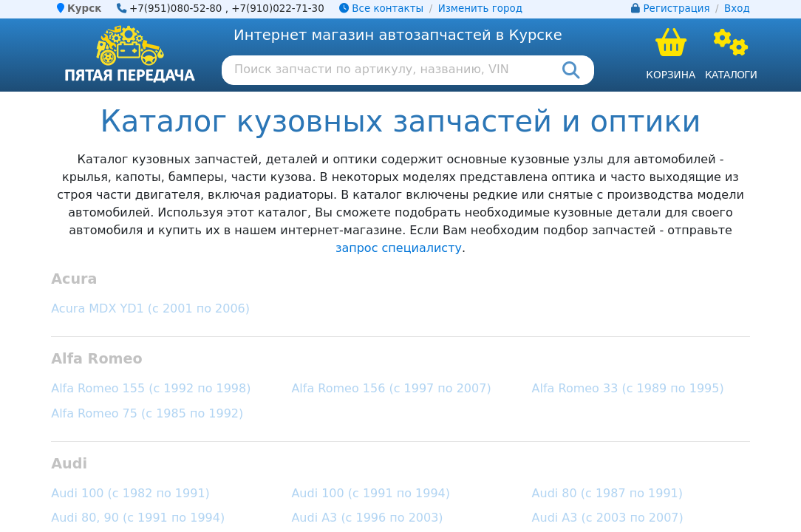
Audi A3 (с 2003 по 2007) (608, 518)
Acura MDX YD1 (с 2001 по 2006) (150, 308)
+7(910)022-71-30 (278, 8)
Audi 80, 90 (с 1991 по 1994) (138, 518)
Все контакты (381, 8)
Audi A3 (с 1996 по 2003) (367, 518)
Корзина (671, 75)
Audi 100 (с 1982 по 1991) (130, 493)
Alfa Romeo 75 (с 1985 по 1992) (147, 413)
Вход (737, 8)
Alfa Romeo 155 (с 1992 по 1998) (151, 388)
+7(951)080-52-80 (176, 8)
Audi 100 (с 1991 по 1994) (371, 493)
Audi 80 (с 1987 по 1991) (607, 493)
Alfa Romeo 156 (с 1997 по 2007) (391, 388)
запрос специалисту (399, 248)
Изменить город (480, 8)
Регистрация (677, 8)
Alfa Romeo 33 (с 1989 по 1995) (628, 388)
